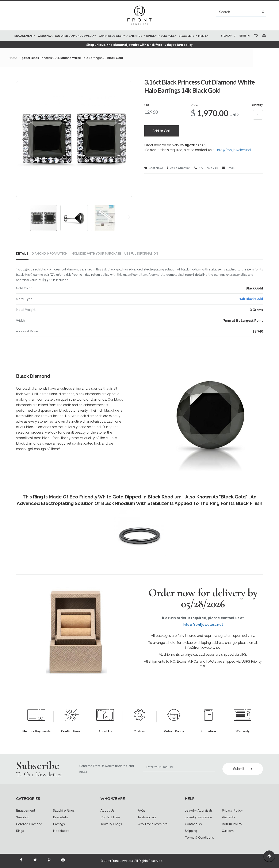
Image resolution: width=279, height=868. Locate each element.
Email (230, 179)
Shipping (191, 831)
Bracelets (60, 817)
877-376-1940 (208, 179)
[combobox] (241, 12)
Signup (226, 36)
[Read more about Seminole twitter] (35, 861)
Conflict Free (110, 817)
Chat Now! (154, 179)
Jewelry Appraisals (199, 811)
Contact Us (193, 824)
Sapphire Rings (64, 811)
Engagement (26, 811)
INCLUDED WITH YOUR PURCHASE (96, 264)
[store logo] (139, 16)
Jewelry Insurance (198, 817)
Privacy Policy (232, 811)
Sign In (244, 36)
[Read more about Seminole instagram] (63, 861)
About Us (108, 811)
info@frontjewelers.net (234, 161)
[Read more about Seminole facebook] (21, 861)
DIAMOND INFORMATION (50, 264)
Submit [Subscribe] (243, 769)
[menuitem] (25, 36)
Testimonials (147, 817)
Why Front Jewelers (152, 824)
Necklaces (61, 831)
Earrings (59, 824)
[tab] (24, 265)
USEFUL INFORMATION (141, 264)
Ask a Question (180, 179)
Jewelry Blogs (111, 824)
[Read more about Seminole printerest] (49, 861)
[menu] (115, 41)
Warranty (228, 817)
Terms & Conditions (199, 838)
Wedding (23, 817)
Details (22, 264)
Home (13, 69)
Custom (228, 831)
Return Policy (232, 824)
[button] (25, 150)
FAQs (141, 811)
